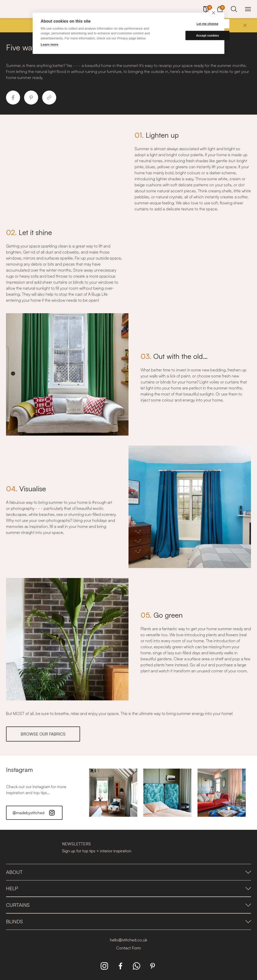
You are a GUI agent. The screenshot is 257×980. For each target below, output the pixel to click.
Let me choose (192, 24)
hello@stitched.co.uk (128, 940)
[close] (213, 13)
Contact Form (128, 948)
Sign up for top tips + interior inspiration (97, 851)
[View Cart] (220, 8)
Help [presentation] (128, 888)
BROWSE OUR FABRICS (43, 734)
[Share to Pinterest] (31, 98)
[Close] (245, 25)
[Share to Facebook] (13, 98)
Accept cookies (192, 36)
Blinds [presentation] (128, 921)
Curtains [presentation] (128, 905)
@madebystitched (34, 813)
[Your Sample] (206, 9)
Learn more (50, 45)
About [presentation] (128, 872)
